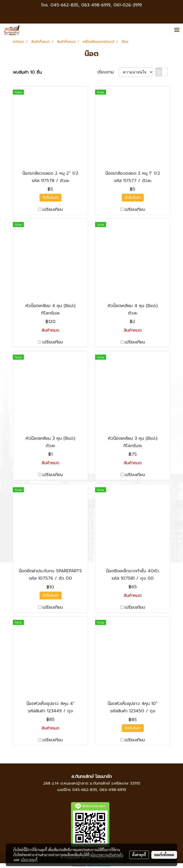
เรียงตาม (108, 72)
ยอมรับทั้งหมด (164, 855)
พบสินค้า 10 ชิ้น (27, 72)
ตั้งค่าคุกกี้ (139, 855)
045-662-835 (64, 5)
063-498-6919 (113, 790)
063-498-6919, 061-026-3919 (112, 5)
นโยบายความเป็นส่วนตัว (107, 855)
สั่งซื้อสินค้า (51, 198)
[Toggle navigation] (177, 30)
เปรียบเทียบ (53, 210)
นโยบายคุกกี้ (29, 860)
